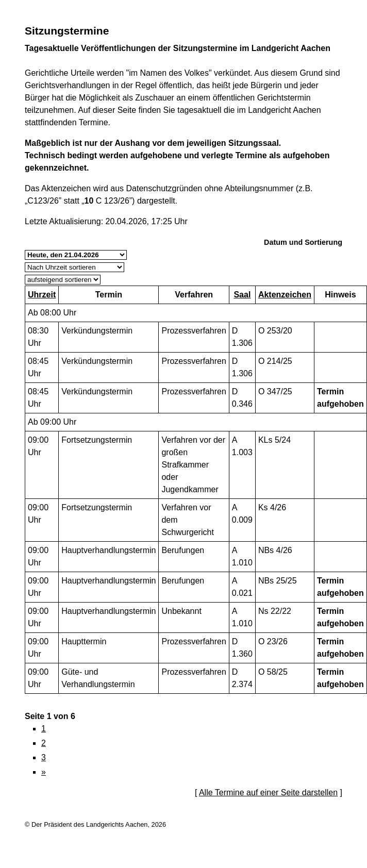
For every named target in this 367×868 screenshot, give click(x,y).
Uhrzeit (42, 295)
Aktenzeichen (285, 295)
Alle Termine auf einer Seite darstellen (268, 792)
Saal (242, 295)
